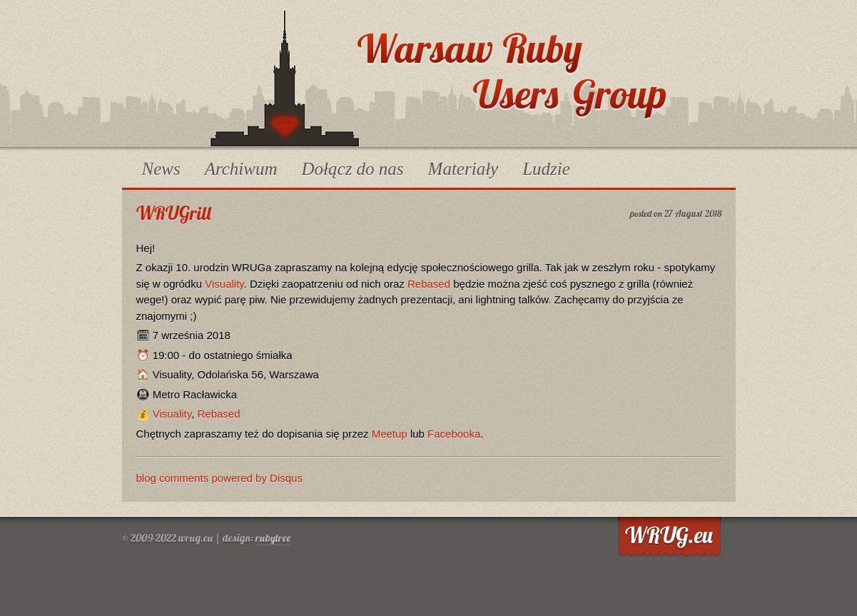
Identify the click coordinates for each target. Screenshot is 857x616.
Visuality (224, 284)
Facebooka (454, 434)
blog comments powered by (219, 478)
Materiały (463, 169)
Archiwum (241, 169)
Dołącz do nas (353, 169)
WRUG (285, 79)
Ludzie (546, 169)
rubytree (273, 538)
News (161, 169)
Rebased (429, 284)
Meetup (390, 434)
